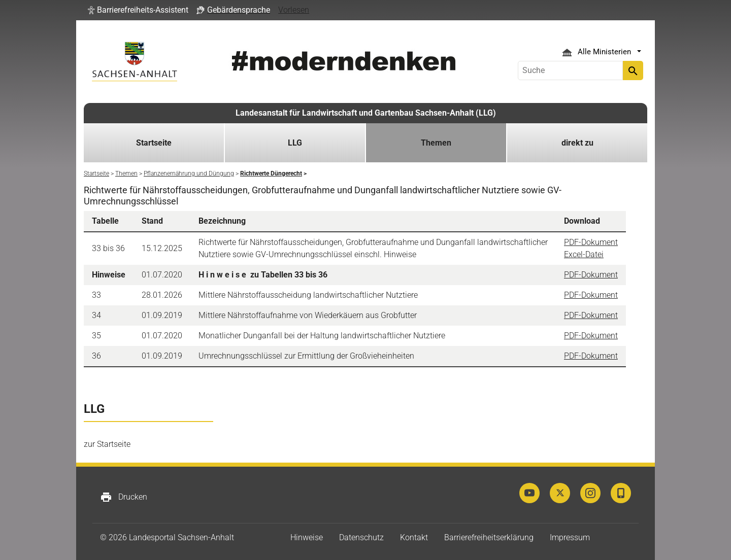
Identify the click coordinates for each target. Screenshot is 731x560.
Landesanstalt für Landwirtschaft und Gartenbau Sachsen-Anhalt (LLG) (366, 113)
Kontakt (414, 537)
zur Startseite (107, 444)
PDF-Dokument (591, 242)
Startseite (154, 143)
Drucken (124, 497)
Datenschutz (361, 537)
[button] (138, 10)
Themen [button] (436, 143)
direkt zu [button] (577, 143)
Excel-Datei (584, 254)
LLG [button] (295, 143)
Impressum (570, 537)
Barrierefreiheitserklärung (489, 537)
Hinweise (307, 537)
